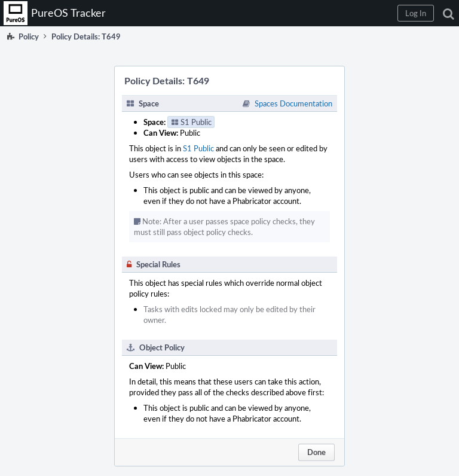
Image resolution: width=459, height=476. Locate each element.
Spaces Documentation (293, 103)
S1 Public (198, 148)
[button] (416, 13)
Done (316, 452)
